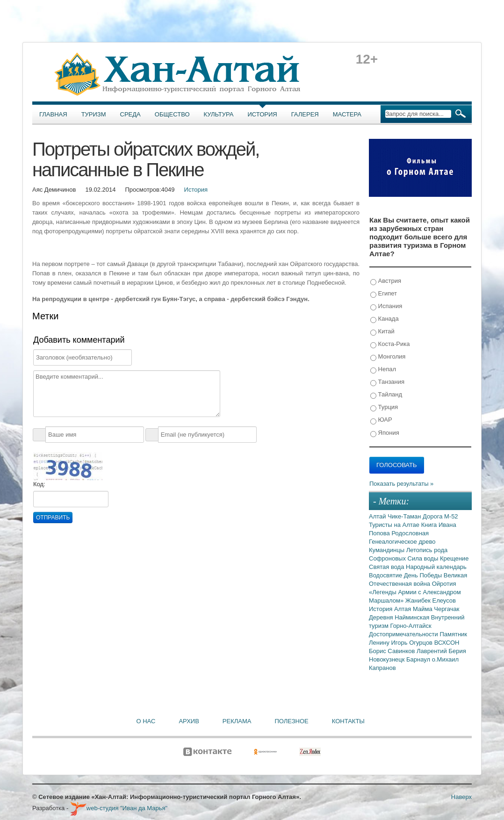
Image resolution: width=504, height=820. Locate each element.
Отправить (53, 518)
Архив (189, 721)
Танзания (387, 382)
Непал (383, 370)
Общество (172, 114)
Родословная (410, 533)
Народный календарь (436, 567)
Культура (219, 114)
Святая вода (387, 567)
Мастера (347, 114)
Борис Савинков (393, 651)
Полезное (291, 721)
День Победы (424, 575)
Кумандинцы (388, 550)
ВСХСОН (447, 643)
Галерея (305, 114)
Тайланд (386, 395)
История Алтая (391, 609)
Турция (384, 407)
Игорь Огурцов (413, 643)
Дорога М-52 (440, 516)
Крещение (454, 558)
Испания (386, 306)
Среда (130, 114)
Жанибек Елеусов (431, 601)
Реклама (237, 721)
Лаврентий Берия (441, 651)
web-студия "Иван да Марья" (119, 808)
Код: (39, 484)
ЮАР (381, 420)
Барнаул (419, 659)
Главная (53, 114)
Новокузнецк (388, 659)
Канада (385, 319)
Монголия (388, 357)
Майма (423, 609)
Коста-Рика (390, 344)
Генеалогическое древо (402, 542)
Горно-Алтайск (410, 626)
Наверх (461, 797)
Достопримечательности (404, 634)
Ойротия (444, 584)
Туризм (94, 114)
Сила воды (424, 558)
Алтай (378, 516)
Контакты (348, 721)
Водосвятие (386, 575)
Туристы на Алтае (395, 525)
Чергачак (446, 609)
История (263, 114)
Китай (382, 332)
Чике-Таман (405, 516)
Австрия (386, 281)
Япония (385, 433)
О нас (146, 721)
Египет (384, 294)
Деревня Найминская (400, 617)
